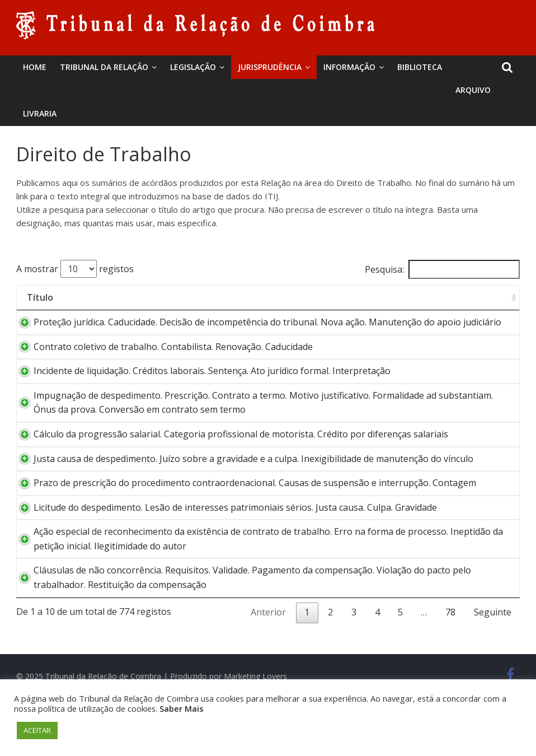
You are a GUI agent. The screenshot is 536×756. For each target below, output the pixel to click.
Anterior (268, 655)
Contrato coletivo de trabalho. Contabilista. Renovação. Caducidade (162, 361)
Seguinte (493, 655)
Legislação (193, 67)
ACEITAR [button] (37, 730)
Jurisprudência (270, 67)
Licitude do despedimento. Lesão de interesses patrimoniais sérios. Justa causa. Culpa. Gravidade (224, 550)
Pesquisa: (442, 269)
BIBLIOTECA (420, 67)
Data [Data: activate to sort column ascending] (481, 297)
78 (450, 655)
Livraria (40, 113)
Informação (349, 67)
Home (35, 67)
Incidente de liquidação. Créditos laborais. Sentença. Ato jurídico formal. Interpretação (201, 385)
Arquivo (473, 90)
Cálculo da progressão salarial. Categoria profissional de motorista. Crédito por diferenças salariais (230, 449)
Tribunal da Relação (104, 67)
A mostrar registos (75, 269)
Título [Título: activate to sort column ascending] (40, 297)
